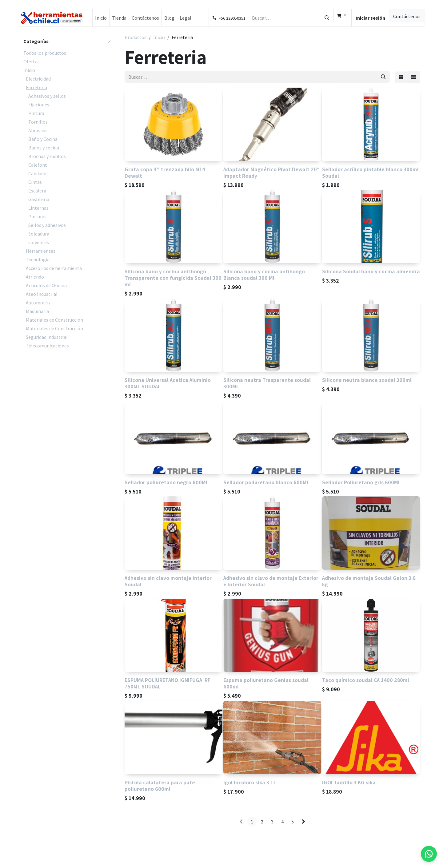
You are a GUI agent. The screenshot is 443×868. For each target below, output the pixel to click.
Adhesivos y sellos (47, 96)
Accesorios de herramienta (54, 268)
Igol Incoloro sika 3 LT (250, 782)
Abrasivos (38, 130)
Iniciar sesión (370, 18)
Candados (38, 173)
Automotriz (38, 303)
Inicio (29, 70)
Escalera (37, 191)
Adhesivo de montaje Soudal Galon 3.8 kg (369, 581)
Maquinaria (37, 311)
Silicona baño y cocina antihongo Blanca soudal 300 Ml (264, 275)
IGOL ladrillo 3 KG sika (349, 782)
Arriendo (35, 277)
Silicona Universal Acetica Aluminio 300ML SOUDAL (168, 383)
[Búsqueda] (327, 18)
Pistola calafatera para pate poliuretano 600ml (160, 786)
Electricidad (38, 79)
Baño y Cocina (43, 139)
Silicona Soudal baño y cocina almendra (371, 271)
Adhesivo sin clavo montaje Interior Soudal (168, 581)
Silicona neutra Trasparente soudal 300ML (267, 383)
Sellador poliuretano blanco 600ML (266, 482)
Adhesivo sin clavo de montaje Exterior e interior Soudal (271, 581)
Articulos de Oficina (46, 285)
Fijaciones (39, 105)
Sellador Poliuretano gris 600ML (361, 482)
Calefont (38, 165)
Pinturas (37, 216)
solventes (39, 242)
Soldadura (39, 234)
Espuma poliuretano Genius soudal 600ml (266, 684)
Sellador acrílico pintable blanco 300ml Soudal (370, 172)
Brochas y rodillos (47, 156)
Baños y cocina (44, 148)
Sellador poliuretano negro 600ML (167, 482)
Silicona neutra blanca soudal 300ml (367, 380)
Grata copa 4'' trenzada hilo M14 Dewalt (165, 172)
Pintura (36, 113)
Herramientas (41, 251)
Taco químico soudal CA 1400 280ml (366, 680)
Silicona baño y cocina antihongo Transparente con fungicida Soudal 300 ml (173, 278)
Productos (136, 37)
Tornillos (38, 122)
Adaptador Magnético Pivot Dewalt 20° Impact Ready (271, 172)
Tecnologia (38, 260)
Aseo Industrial (42, 294)
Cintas (35, 182)
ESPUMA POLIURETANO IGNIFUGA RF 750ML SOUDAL (168, 684)
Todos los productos (45, 53)
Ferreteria (36, 87)
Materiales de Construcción (54, 328)
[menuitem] (101, 18)
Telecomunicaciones (47, 346)
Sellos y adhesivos (47, 225)
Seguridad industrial (47, 337)
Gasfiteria (39, 199)
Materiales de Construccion (54, 320)
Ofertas (32, 61)
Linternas (38, 208)
